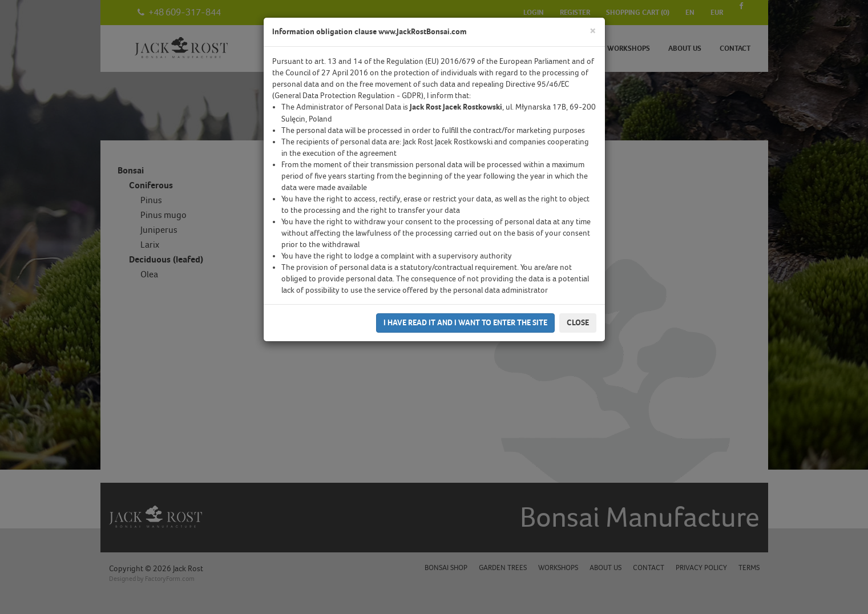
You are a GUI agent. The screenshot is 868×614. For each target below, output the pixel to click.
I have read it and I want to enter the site (465, 323)
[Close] (593, 31)
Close (578, 323)
